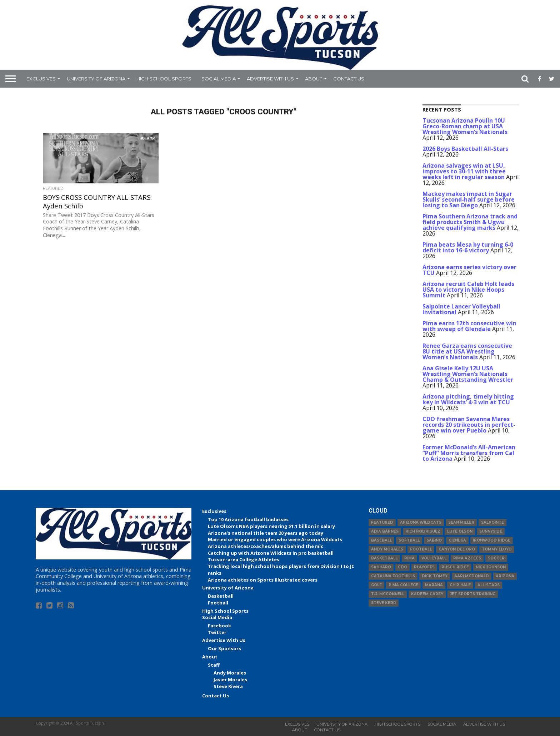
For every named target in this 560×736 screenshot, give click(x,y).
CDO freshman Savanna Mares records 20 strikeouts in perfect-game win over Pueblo (469, 425)
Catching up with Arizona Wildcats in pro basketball (271, 553)
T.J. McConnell (388, 594)
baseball (381, 540)
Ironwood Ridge (492, 540)
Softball (409, 540)
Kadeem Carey (427, 594)
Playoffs (424, 567)
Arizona (505, 576)
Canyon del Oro (457, 549)
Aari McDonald (472, 576)
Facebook (219, 626)
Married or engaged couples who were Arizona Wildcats (275, 539)
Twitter (217, 632)
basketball (384, 558)
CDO (402, 567)
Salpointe (492, 522)
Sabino (434, 540)
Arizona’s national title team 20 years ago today (266, 533)
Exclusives (41, 79)
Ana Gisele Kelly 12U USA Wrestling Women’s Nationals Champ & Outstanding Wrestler (468, 374)
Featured (382, 522)
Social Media (219, 79)
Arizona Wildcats (421, 522)
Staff (214, 665)
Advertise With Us (270, 79)
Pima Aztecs (467, 558)
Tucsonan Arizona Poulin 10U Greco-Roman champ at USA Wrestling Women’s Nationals (465, 126)
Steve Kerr (384, 603)
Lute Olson (460, 531)
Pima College (403, 585)
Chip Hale (460, 585)
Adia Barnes (385, 531)
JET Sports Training (473, 594)
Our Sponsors (224, 648)
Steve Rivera (228, 686)
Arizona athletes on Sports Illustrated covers (263, 580)
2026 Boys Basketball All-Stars (465, 149)
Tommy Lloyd (497, 549)
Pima (409, 558)
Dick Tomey (435, 576)
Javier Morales (230, 680)
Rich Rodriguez (423, 531)
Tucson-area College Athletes (244, 559)
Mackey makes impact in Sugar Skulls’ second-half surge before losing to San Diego (469, 199)
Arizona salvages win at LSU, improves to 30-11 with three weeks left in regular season (464, 171)
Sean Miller (461, 522)
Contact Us (349, 79)
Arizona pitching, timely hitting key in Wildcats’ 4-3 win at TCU (468, 399)
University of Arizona (96, 79)
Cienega (457, 540)
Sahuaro (381, 567)
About (314, 79)
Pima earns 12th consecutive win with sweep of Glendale (469, 326)
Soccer (496, 558)
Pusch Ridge (455, 567)
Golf (376, 585)
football (421, 549)
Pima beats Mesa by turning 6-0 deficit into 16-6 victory (468, 247)
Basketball (221, 596)
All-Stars (489, 585)
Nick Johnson (491, 567)
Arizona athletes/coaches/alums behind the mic (266, 546)
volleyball (434, 558)
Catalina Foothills (393, 576)
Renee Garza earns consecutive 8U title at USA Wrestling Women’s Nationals (467, 351)
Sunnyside (491, 531)
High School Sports (164, 79)
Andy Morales (230, 673)
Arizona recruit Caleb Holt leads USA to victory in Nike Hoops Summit (468, 290)
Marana (434, 585)
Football (218, 603)
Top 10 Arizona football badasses (248, 519)
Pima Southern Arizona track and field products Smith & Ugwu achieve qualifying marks (470, 222)
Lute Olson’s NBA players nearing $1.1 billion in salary (271, 526)
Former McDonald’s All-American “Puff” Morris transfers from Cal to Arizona (469, 453)
